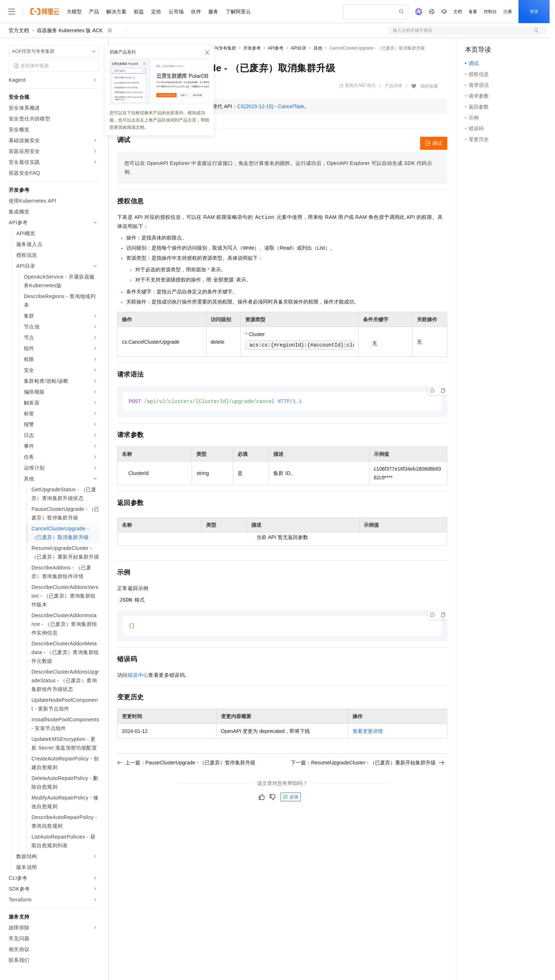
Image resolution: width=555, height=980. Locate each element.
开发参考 (252, 48)
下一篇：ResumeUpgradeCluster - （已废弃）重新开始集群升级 (368, 763)
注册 (508, 12)
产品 (94, 12)
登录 (534, 12)
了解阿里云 (238, 12)
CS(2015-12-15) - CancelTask (271, 106)
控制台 (490, 12)
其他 (318, 48)
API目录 (298, 48)
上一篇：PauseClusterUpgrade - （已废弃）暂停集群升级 (186, 763)
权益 (139, 12)
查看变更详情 (368, 732)
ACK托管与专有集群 (216, 48)
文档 (458, 12)
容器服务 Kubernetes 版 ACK (70, 30)
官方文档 (19, 30)
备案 (473, 12)
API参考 (276, 48)
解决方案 (116, 12)
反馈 (291, 798)
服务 (213, 12)
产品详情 (393, 86)
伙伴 (196, 12)
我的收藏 (429, 86)
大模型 (74, 12)
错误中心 (138, 676)
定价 (156, 12)
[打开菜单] (12, 12)
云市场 (176, 12)
